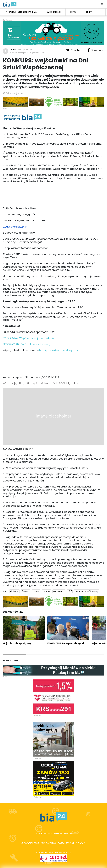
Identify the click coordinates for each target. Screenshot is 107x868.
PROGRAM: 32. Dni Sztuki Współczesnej (26, 344)
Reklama (58, 833)
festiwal (26, 591)
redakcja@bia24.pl (23, 50)
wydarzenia (59, 591)
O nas (37, 833)
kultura (36, 591)
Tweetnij (74, 50)
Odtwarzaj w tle (13, 93)
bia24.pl (82, 843)
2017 (70, 591)
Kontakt (69, 833)
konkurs (46, 591)
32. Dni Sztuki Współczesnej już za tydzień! (29, 338)
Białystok (15, 591)
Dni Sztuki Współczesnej (87, 591)
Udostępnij (95, 50)
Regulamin (47, 833)
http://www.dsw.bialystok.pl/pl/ (59, 350)
